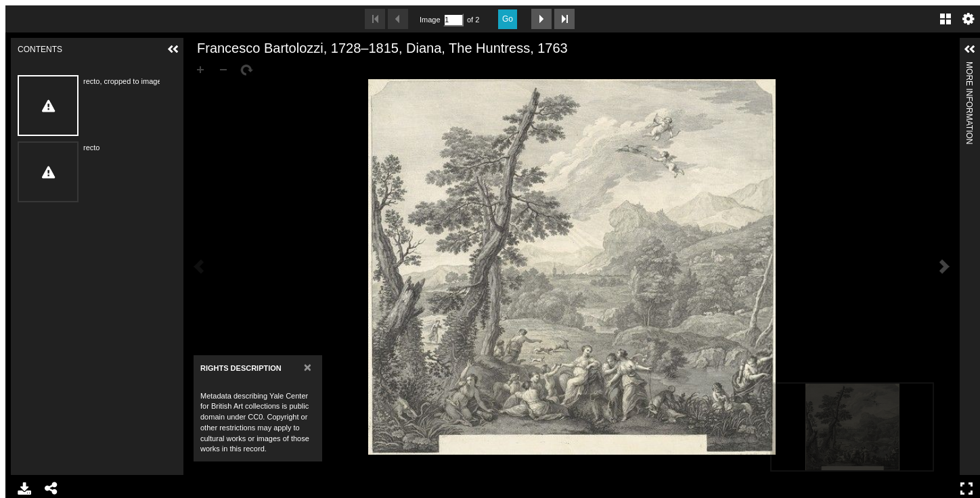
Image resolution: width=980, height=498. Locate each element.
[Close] (308, 367)
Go (508, 19)
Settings (968, 19)
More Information (969, 67)
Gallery (945, 19)
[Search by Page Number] (453, 20)
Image (430, 20)
